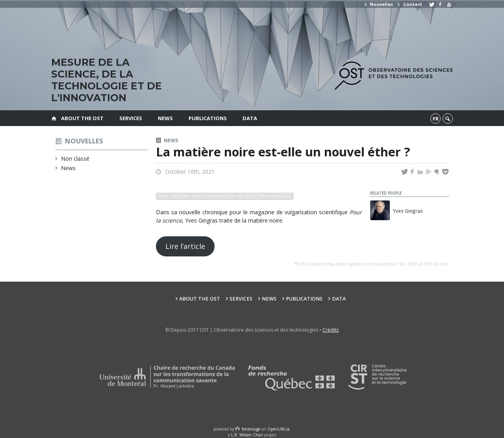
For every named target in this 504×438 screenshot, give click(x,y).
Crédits (331, 330)
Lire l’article (185, 246)
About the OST (82, 118)
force (251, 429)
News (165, 118)
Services (131, 118)
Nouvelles (378, 4)
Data (250, 118)
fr (436, 119)
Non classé (75, 159)
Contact (409, 4)
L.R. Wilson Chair (247, 435)
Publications (208, 118)
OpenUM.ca (278, 429)
